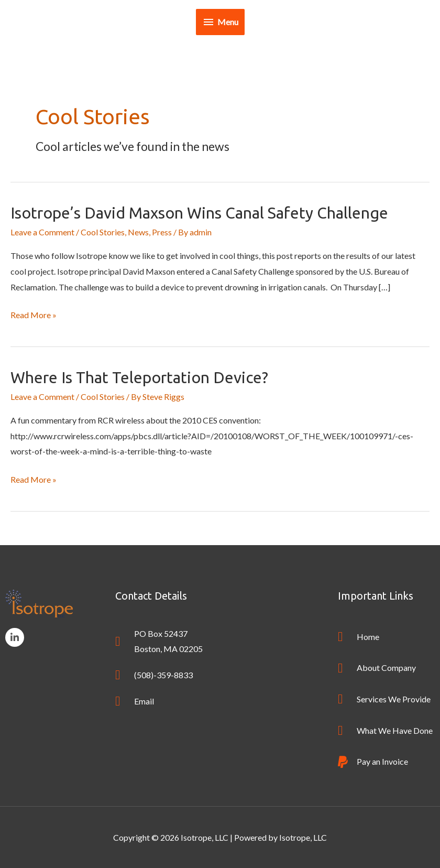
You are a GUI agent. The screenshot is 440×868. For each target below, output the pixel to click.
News (138, 232)
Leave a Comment (42, 232)
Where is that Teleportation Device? (139, 377)
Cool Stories (103, 232)
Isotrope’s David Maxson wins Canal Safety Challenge (199, 213)
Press (162, 232)
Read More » (34, 313)
